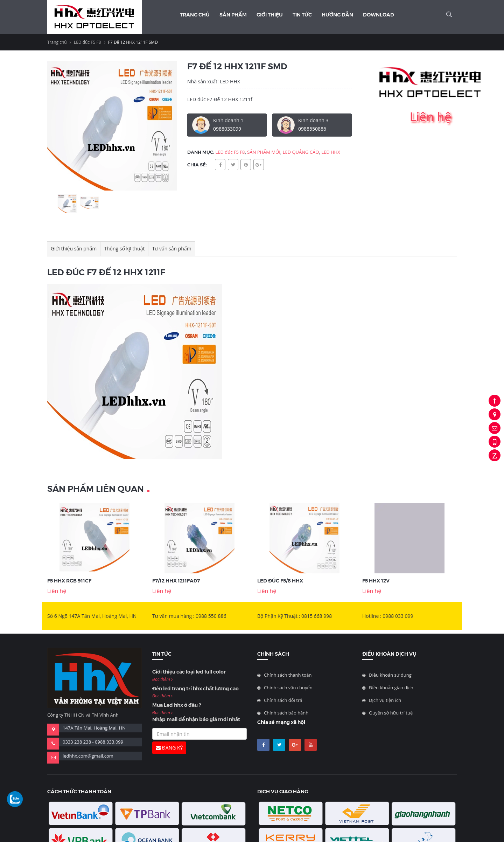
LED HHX (331, 152)
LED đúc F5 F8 (87, 42)
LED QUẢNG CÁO (301, 152)
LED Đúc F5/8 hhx (280, 580)
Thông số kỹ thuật (124, 249)
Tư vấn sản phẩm (171, 249)
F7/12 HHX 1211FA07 (176, 580)
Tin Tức (302, 14)
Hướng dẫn (337, 14)
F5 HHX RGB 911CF (69, 580)
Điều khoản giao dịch (391, 688)
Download (379, 14)
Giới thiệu (270, 14)
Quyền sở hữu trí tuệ (391, 713)
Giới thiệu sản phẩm (74, 249)
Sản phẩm (233, 14)
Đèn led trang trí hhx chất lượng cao (195, 688)
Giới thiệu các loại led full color (189, 671)
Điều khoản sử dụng (390, 675)
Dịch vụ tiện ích (385, 700)
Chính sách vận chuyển (288, 688)
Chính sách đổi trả (283, 700)
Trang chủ (195, 14)
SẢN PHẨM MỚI (264, 152)
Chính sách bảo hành (286, 713)
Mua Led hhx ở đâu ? (177, 705)
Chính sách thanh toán (288, 675)
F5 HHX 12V (376, 580)
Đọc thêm (162, 679)
